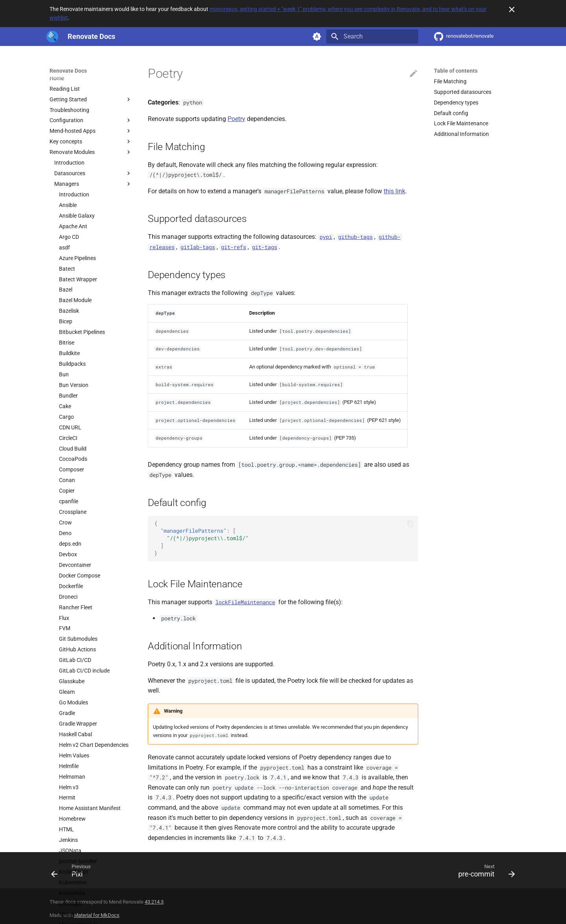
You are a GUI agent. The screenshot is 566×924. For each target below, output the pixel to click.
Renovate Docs (68, 71)
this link (394, 191)
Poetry (236, 119)
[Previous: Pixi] (74, 873)
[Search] (372, 37)
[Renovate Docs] (52, 37)
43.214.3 (154, 902)
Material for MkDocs (97, 915)
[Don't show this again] (512, 9)
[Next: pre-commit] (484, 873)
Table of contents (456, 71)
